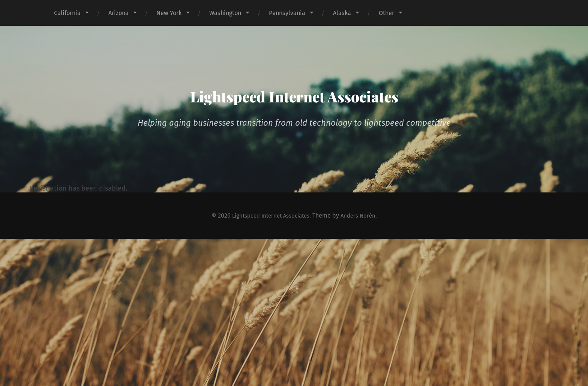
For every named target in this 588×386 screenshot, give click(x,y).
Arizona (118, 13)
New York (169, 13)
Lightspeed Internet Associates (294, 94)
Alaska (342, 13)
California (67, 13)
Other (386, 13)
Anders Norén (362, 216)
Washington (225, 13)
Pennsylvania (287, 13)
